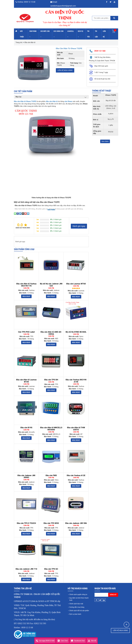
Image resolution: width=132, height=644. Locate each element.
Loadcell (71, 34)
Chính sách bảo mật (76, 601)
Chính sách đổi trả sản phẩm (79, 608)
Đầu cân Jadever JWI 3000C (26, 474)
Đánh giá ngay (79, 224)
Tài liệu (96, 34)
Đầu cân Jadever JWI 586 (76, 521)
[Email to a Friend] (23, 211)
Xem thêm (105, 141)
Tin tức (88, 34)
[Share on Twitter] (20, 211)
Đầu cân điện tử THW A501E (76, 426)
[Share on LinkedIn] (28, 211)
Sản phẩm (33, 34)
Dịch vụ (80, 34)
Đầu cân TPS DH (51, 377)
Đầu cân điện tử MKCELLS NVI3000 (51, 426)
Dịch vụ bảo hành (75, 612)
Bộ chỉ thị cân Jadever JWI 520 (51, 282)
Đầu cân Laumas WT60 (76, 281)
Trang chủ (19, 42)
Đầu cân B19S (26, 425)
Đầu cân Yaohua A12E (76, 473)
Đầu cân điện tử (30, 42)
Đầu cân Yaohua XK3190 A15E (76, 378)
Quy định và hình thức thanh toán (79, 597)
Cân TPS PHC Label (26, 329)
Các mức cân (45, 34)
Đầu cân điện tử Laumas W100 (26, 378)
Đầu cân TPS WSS (51, 521)
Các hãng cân (58, 34)
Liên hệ (104, 34)
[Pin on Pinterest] (25, 211)
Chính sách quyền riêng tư (78, 592)
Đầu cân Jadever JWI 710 (26, 567)
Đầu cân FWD (51, 473)
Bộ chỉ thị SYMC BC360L (76, 329)
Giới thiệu (22, 34)
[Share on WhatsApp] (15, 211)
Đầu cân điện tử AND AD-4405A (51, 330)
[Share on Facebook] (18, 211)
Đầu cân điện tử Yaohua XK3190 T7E (26, 282)
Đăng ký (113, 592)
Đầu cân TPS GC (51, 567)
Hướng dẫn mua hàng (77, 605)
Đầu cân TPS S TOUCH (26, 521)
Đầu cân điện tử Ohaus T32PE (68, 50)
